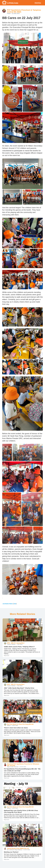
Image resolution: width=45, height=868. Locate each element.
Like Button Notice (8, 604)
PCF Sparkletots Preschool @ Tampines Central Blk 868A (24, 11)
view (15, 604)
